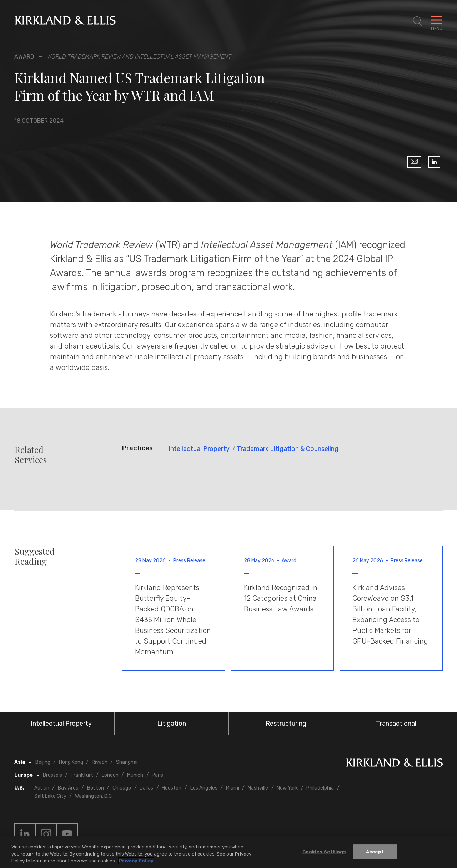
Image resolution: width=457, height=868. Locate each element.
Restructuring (286, 724)
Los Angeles (204, 788)
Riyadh (100, 762)
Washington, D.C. (94, 796)
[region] (228, 852)
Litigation (172, 724)
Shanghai (127, 762)
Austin (42, 788)
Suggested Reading (35, 557)
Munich (135, 775)
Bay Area (68, 788)
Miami (233, 788)
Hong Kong (71, 762)
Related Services (31, 455)
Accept (375, 851)
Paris (157, 775)
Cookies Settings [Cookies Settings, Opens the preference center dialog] (324, 851)
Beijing (43, 762)
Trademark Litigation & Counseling (288, 449)
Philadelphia (320, 788)
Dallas (146, 788)
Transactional (396, 724)
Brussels (52, 775)
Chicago (122, 788)
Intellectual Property (199, 449)
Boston (96, 788)
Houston (172, 788)
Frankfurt (82, 775)
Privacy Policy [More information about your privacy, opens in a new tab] (136, 861)
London (110, 775)
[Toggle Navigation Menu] (437, 21)
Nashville (258, 788)
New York (287, 788)
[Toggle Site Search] (418, 21)
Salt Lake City (50, 796)
